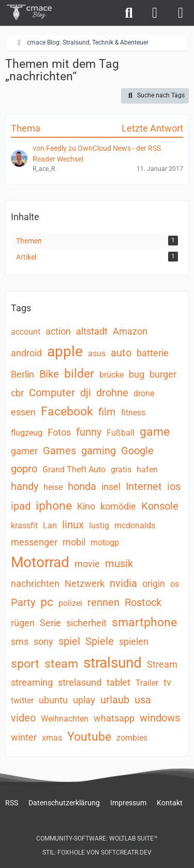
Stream (162, 664)
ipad (21, 506)
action (58, 331)
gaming (99, 451)
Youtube (89, 737)
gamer (24, 451)
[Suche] (129, 13)
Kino (86, 506)
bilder (79, 374)
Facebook (67, 411)
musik (119, 563)
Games (59, 451)
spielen (134, 641)
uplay (84, 700)
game (155, 432)
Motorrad (40, 562)
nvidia (123, 583)
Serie (50, 623)
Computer (52, 393)
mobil (74, 542)
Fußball (121, 433)
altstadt (92, 331)
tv (167, 682)
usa (143, 700)
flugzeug (27, 433)
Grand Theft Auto (74, 469)
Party (23, 602)
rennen (103, 602)
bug (137, 374)
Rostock (143, 602)
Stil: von (97, 852)
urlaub (115, 700)
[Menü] (181, 13)
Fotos (59, 432)
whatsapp (114, 718)
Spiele (100, 641)
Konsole (160, 506)
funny (89, 432)
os (175, 584)
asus (97, 353)
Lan (50, 525)
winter (24, 737)
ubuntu (53, 700)
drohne (112, 393)
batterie (153, 353)
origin (154, 583)
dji (86, 393)
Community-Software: (97, 838)
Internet (144, 486)
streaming (32, 682)
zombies (132, 738)
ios (174, 486)
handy (25, 486)
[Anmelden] (155, 13)
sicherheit (86, 623)
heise (53, 487)
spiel (69, 641)
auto (121, 353)
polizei (70, 603)
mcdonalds (135, 525)
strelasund (80, 682)
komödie (118, 506)
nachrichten (35, 583)
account (26, 332)
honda (82, 486)
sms (20, 641)
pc (47, 602)
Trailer (147, 683)
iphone (54, 506)
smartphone (144, 622)
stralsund (113, 663)
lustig (99, 525)
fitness (133, 413)
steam (61, 664)
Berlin (23, 374)
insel (111, 487)
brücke (111, 375)
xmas (52, 738)
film (107, 412)
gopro (24, 469)
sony (43, 641)
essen (23, 412)
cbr (17, 393)
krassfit (24, 525)
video (23, 718)
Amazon (130, 331)
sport (25, 664)
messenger (34, 542)
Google (137, 451)
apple (65, 351)
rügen (23, 623)
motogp (105, 542)
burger (163, 374)
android (26, 353)
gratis (121, 469)
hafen (147, 469)
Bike (49, 374)
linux (73, 525)
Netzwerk (85, 583)
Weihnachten (65, 719)
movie (87, 564)
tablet (118, 682)
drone (144, 393)
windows (160, 718)
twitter (22, 700)
